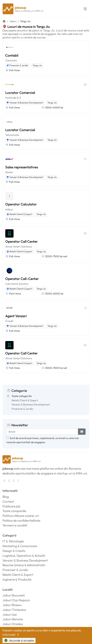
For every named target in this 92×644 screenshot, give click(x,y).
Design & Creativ (14, 551)
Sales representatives (22, 167)
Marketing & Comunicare (20, 546)
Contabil (12, 55)
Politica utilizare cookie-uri (21, 516)
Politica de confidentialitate (21, 520)
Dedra (9, 172)
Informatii (11, 635)
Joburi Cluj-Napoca (16, 600)
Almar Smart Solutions (19, 247)
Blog (6, 497)
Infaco (9, 209)
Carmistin (11, 60)
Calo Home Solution (17, 284)
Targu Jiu (37, 65)
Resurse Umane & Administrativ (24, 565)
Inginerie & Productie (17, 579)
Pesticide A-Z (13, 98)
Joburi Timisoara (14, 610)
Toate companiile (14, 511)
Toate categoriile (22, 396)
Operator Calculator (21, 204)
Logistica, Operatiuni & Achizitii (24, 556)
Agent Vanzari (16, 316)
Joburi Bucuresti (14, 595)
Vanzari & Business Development (25, 103)
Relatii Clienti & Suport (19, 214)
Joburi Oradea (13, 624)
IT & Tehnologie (13, 541)
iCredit (9, 321)
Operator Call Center (22, 241)
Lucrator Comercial (20, 93)
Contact (8, 501)
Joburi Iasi (10, 615)
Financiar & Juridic (17, 65)
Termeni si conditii (15, 525)
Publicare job (11, 506)
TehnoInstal (12, 135)
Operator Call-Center (22, 279)
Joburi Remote (13, 619)
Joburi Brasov (12, 605)
